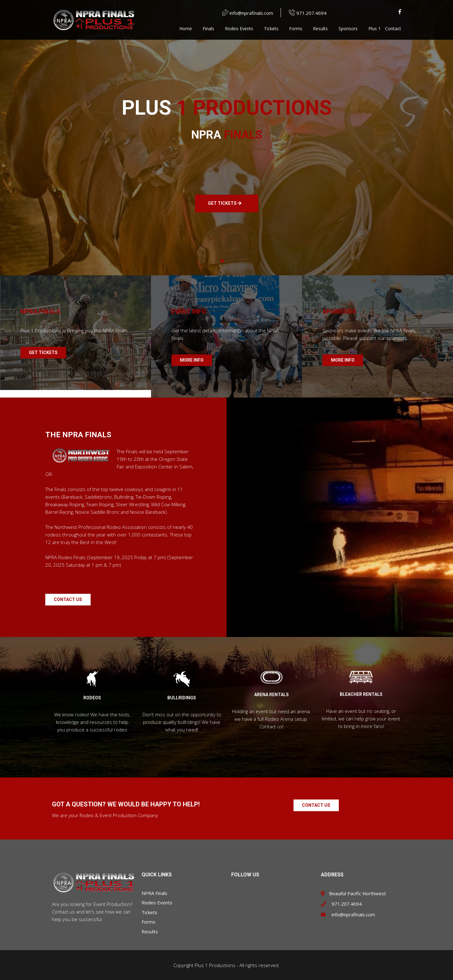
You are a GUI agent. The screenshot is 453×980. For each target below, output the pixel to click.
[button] (222, 261)
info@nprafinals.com (244, 13)
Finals (208, 29)
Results (320, 29)
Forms (296, 29)
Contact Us (68, 599)
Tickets (271, 29)
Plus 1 (375, 29)
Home (186, 29)
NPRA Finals (154, 893)
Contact (393, 29)
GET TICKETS (225, 203)
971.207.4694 (305, 13)
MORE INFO (192, 360)
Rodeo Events (239, 29)
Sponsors (348, 29)
